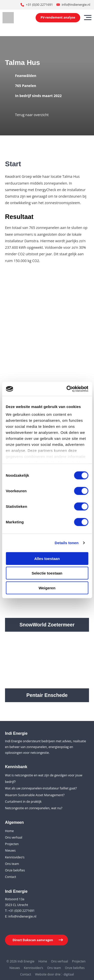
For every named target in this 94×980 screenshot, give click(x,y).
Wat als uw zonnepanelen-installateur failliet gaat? (41, 788)
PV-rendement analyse (58, 17)
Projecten (12, 844)
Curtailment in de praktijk (23, 802)
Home (9, 831)
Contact (11, 877)
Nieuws (10, 850)
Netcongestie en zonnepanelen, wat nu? (34, 808)
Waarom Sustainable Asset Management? (35, 795)
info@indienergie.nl (76, 5)
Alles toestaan (47, 558)
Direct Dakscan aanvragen (33, 940)
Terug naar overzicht (32, 115)
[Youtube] (19, 927)
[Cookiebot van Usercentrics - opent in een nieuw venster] (67, 389)
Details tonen (67, 543)
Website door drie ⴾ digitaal (55, 974)
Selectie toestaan (47, 573)
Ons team (12, 864)
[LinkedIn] (9, 927)
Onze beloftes (15, 870)
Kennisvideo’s (15, 857)
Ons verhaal (14, 837)
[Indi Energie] (8, 18)
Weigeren (47, 588)
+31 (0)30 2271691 (39, 5)
